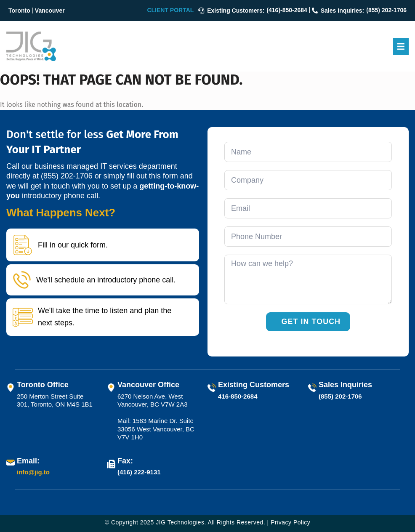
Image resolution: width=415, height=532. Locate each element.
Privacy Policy (290, 522)
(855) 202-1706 (67, 176)
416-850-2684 (238, 396)
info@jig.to (33, 472)
